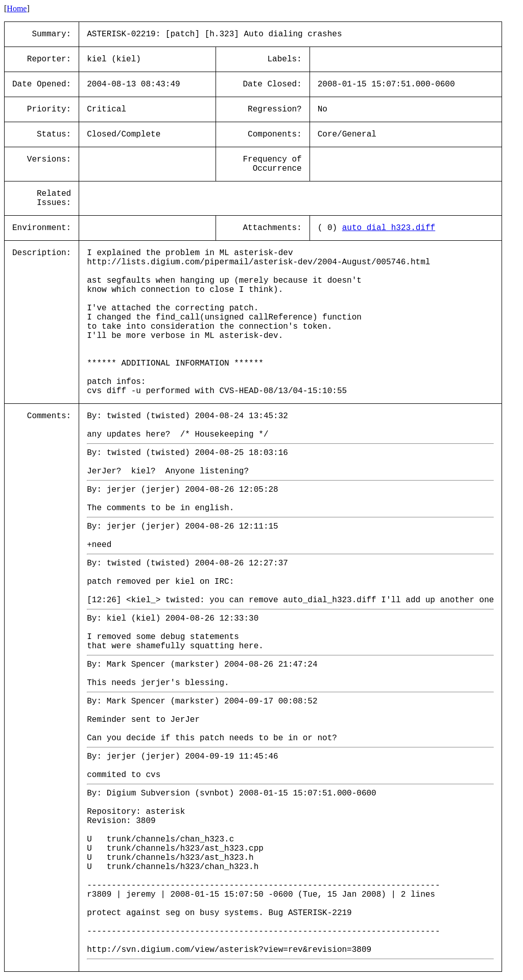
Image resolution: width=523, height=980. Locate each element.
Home (17, 8)
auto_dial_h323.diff (389, 228)
